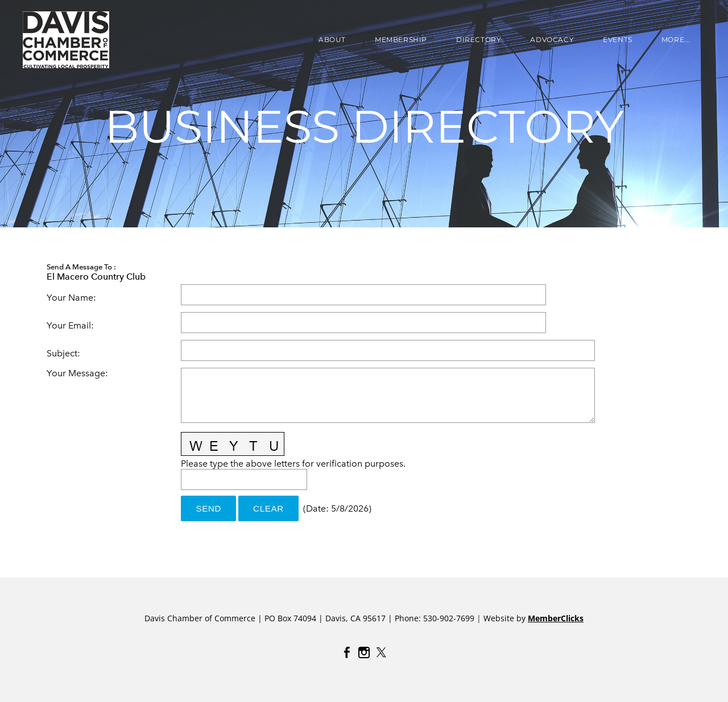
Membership (401, 40)
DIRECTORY (479, 40)
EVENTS (618, 40)
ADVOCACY (552, 40)
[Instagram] (364, 653)
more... (676, 40)
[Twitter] (381, 653)
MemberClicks (556, 618)
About (332, 40)
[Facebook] (347, 653)
